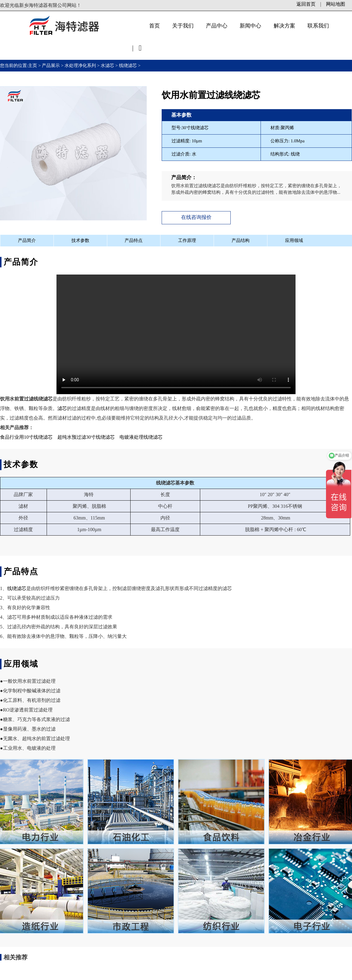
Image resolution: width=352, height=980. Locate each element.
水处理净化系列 (80, 65)
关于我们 (183, 26)
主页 (33, 65)
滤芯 (62, 407)
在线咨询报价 (194, 217)
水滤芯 (107, 65)
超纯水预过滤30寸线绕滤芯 (86, 436)
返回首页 (306, 4)
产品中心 (217, 26)
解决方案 (284, 26)
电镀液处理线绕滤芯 (141, 436)
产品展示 (51, 65)
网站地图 (336, 4)
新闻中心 (250, 26)
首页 (154, 26)
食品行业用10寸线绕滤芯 (26, 436)
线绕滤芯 (128, 65)
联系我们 (318, 26)
